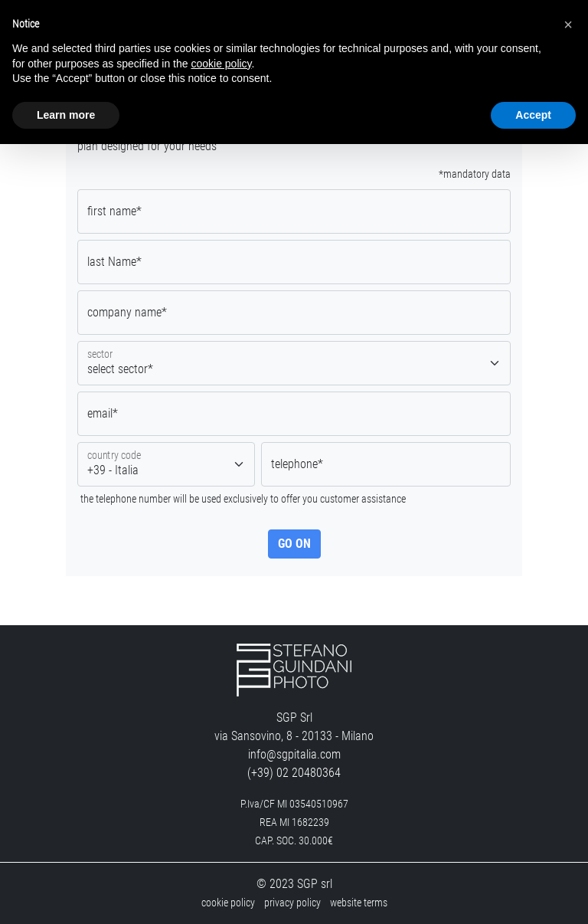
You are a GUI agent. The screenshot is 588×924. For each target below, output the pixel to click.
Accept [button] (533, 115)
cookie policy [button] (221, 64)
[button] (568, 25)
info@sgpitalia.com (294, 754)
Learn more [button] (66, 115)
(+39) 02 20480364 (294, 773)
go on (294, 544)
